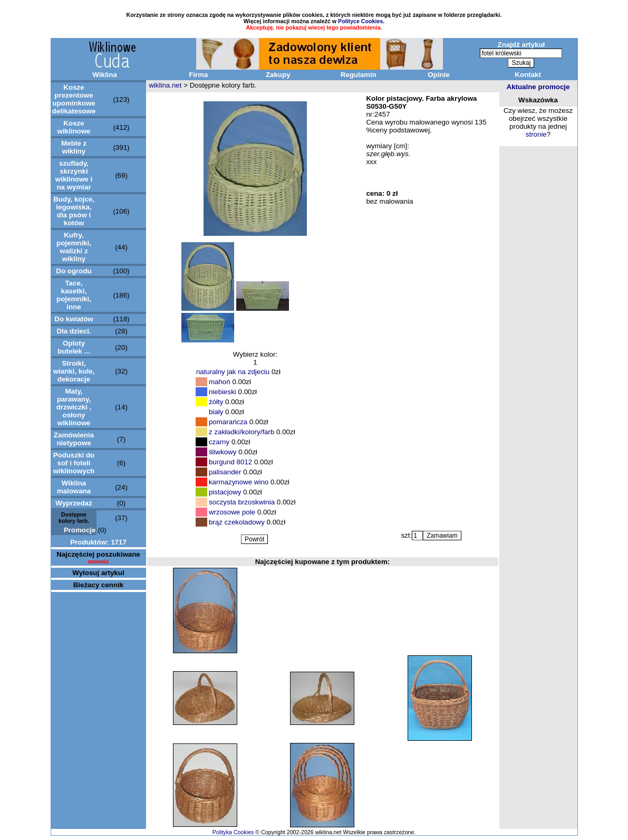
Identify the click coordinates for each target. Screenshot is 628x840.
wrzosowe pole (232, 512)
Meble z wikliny (74, 147)
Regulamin (359, 75)
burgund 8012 (230, 462)
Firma (198, 75)
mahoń (220, 382)
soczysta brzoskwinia (242, 502)
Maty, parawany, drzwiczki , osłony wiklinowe (74, 407)
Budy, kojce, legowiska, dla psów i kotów (74, 211)
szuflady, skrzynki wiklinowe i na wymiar (74, 175)
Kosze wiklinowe (74, 127)
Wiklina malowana (74, 487)
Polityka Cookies (233, 832)
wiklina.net (165, 85)
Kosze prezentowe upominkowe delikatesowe (74, 99)
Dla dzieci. (74, 331)
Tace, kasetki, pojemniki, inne (74, 295)
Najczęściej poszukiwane (98, 554)
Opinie (438, 75)
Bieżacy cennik (99, 585)
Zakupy (278, 75)
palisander (225, 472)
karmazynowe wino (239, 482)
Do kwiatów (74, 319)
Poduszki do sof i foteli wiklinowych (74, 463)
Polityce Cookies (360, 21)
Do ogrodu (74, 271)
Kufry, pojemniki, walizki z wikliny (74, 247)
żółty (216, 402)
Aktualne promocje (538, 87)
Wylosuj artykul (98, 573)
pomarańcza (228, 422)
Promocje (80, 530)
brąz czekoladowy (237, 522)
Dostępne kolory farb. (74, 518)
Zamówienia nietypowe (74, 439)
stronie (536, 134)
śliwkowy (223, 452)
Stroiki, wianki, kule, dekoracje (74, 371)
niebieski (223, 392)
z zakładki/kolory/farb (241, 432)
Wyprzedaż (74, 503)
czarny (219, 442)
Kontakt (528, 75)
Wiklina (105, 75)
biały (216, 412)
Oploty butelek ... (74, 347)
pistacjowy (226, 492)
